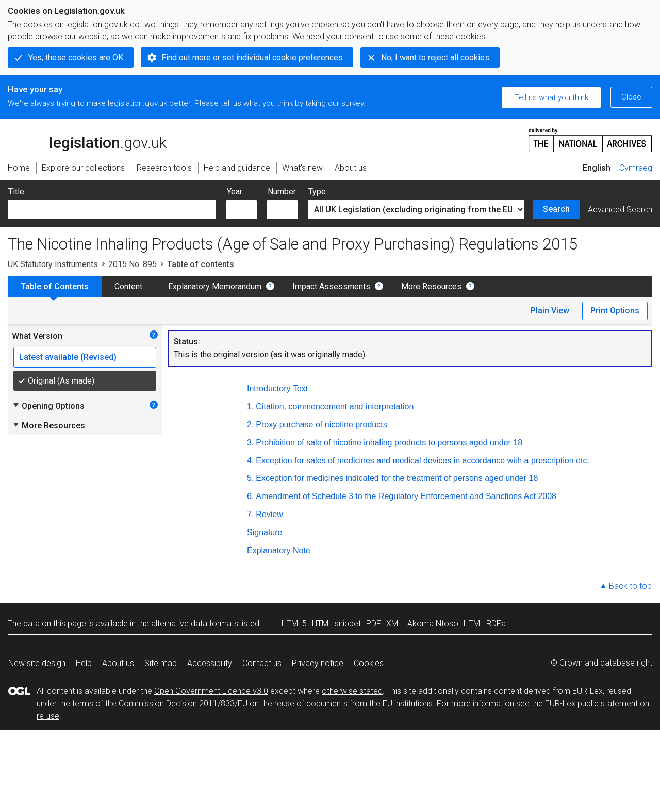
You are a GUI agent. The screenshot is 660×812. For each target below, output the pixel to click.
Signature (265, 532)
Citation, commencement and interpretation (335, 407)
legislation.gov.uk (87, 139)
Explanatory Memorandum (215, 286)
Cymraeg (636, 168)
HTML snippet (336, 624)
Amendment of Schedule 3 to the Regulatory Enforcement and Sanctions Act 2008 (406, 496)
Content (128, 286)
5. (250, 478)
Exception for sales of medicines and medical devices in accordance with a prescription (424, 461)
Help (84, 663)
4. (250, 461)
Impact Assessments (331, 286)
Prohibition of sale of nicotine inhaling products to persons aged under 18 (389, 443)
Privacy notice (318, 663)
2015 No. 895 (133, 264)
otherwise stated (352, 691)
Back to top (630, 586)
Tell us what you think (551, 97)
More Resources (431, 286)
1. (250, 407)
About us (118, 663)
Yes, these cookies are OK (76, 57)
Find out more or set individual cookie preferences (252, 57)
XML (394, 624)
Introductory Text (277, 388)
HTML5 (294, 624)
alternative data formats (195, 624)
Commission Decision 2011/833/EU (183, 703)
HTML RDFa (485, 624)
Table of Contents (55, 286)
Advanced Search (620, 210)
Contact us (262, 663)
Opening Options (48, 406)
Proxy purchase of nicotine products (321, 425)
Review (269, 514)
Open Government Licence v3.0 (211, 691)
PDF (374, 624)
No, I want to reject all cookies (435, 57)
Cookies (369, 663)
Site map (161, 663)
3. (250, 443)
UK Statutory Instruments (53, 264)
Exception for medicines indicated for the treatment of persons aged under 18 (397, 478)
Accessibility (210, 663)
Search (556, 209)
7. (250, 514)
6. (250, 496)
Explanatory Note (279, 550)
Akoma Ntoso (433, 624)
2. (250, 425)
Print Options (615, 311)
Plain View (550, 311)
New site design (37, 663)
